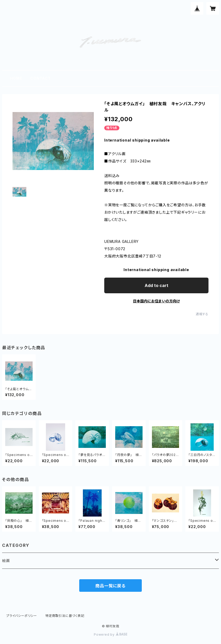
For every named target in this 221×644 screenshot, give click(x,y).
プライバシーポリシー (22, 616)
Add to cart (156, 285)
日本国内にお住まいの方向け (156, 301)
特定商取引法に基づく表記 (65, 616)
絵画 (6, 561)
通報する (202, 314)
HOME (16, 78)
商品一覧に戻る (110, 586)
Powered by (110, 634)
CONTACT (41, 78)
